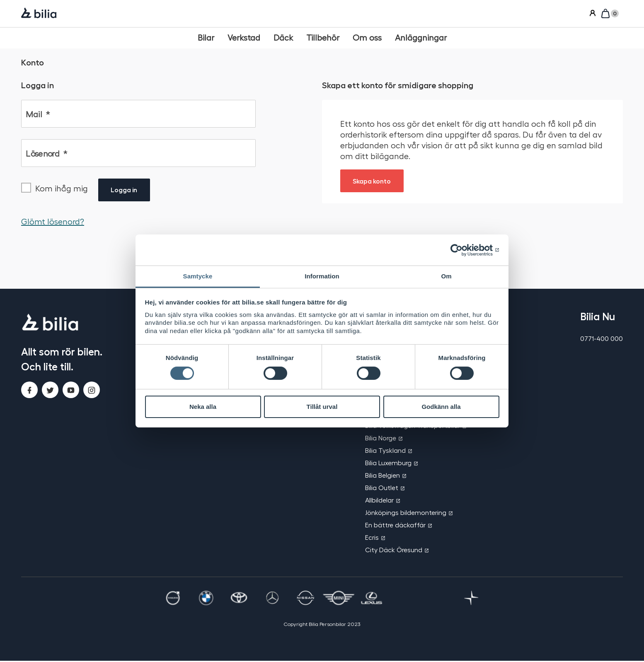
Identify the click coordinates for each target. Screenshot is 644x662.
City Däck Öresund (394, 551)
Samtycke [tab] (198, 276)
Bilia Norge (381, 439)
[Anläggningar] (421, 38)
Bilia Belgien (383, 476)
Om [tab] (446, 276)
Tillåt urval (322, 407)
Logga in (125, 191)
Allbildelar (379, 501)
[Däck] (283, 38)
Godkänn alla (441, 407)
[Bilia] (39, 14)
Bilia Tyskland (385, 451)
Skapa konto (373, 181)
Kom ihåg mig (62, 189)
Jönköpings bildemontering (406, 513)
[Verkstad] (244, 38)
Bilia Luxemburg (388, 464)
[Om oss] (367, 38)
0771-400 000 (602, 339)
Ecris (372, 538)
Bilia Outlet (382, 489)
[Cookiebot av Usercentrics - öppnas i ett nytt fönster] (463, 250)
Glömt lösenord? (53, 222)
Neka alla (203, 407)
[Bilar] (206, 38)
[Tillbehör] (323, 38)
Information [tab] (322, 276)
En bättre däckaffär (395, 526)
